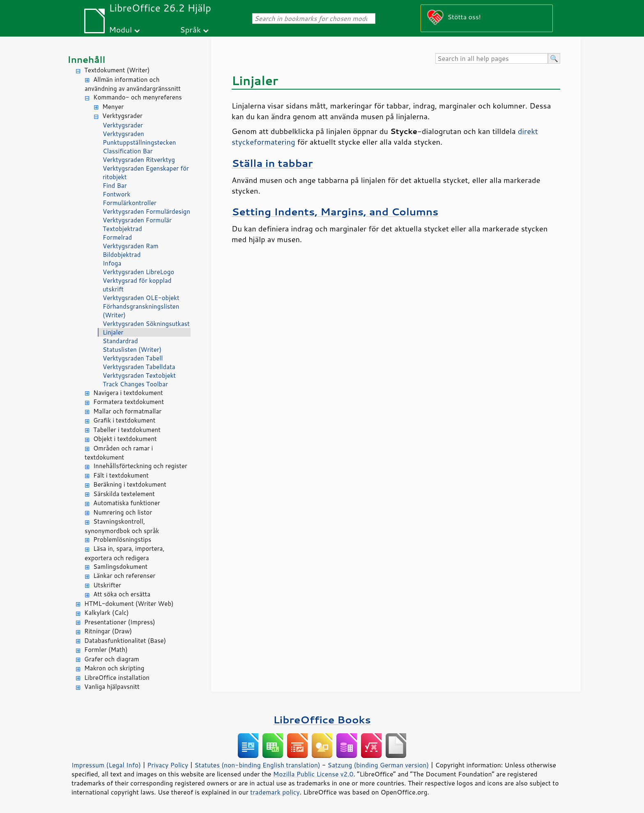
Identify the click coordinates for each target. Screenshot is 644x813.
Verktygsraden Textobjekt (139, 375)
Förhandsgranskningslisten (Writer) (141, 311)
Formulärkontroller (130, 203)
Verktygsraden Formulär (137, 220)
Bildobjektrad (122, 255)
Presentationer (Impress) (120, 622)
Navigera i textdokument (128, 393)
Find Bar (115, 186)
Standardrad (120, 341)
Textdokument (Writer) (117, 70)
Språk (190, 29)
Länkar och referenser (124, 576)
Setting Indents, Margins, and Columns (335, 211)
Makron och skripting (114, 668)
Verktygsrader (122, 116)
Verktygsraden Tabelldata (139, 367)
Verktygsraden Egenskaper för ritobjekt (146, 173)
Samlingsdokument (120, 567)
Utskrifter (107, 585)
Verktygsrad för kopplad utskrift (137, 285)
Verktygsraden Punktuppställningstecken (139, 138)
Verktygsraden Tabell (133, 358)
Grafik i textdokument (124, 420)
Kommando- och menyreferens (138, 97)
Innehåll (86, 59)
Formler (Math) (106, 650)
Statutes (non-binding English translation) (257, 765)
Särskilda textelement (124, 494)
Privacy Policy (168, 765)
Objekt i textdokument (125, 439)
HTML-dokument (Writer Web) (129, 604)
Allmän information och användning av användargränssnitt (133, 84)
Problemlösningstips (122, 539)
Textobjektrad (122, 229)
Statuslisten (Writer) (132, 350)
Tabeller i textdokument (127, 430)
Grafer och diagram (112, 659)
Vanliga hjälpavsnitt (112, 687)
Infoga (112, 263)
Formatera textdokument (129, 402)
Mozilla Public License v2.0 (313, 774)
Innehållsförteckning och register (140, 466)
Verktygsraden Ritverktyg (139, 160)
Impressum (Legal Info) (106, 765)
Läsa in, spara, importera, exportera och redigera (125, 553)
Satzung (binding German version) (378, 765)
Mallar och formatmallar (127, 411)
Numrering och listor (123, 512)
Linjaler (113, 332)
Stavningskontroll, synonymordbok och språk (122, 526)
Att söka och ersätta (122, 594)
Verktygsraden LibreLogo (138, 272)
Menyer (113, 107)
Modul (120, 29)
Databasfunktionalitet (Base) (125, 641)
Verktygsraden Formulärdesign (146, 211)
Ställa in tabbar (272, 163)
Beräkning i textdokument (130, 484)
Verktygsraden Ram (131, 246)
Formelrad (117, 237)
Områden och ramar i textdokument (119, 453)
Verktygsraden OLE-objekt (141, 298)
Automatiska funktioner (127, 503)
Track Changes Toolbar (135, 384)
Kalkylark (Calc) (107, 613)
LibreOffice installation (117, 678)
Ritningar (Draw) (108, 631)
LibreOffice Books (322, 719)
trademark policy (275, 792)
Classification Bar (128, 151)
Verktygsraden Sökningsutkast (146, 324)
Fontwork (116, 194)
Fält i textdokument (121, 475)
